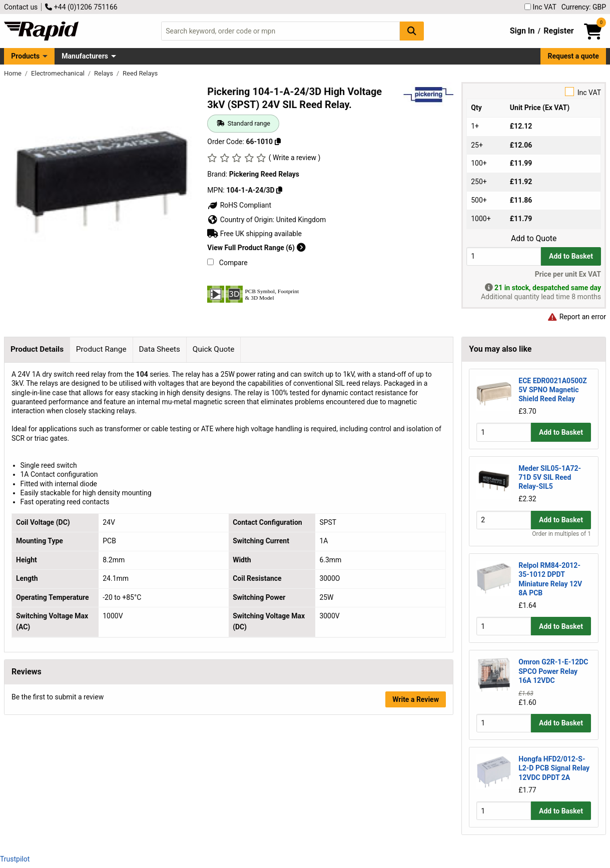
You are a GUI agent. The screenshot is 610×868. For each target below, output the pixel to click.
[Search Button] (412, 31)
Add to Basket (571, 256)
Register (558, 31)
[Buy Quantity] (504, 256)
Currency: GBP (584, 7)
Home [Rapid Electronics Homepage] (14, 73)
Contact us (21, 7)
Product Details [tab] (37, 349)
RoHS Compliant (239, 205)
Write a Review (416, 699)
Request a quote (573, 56)
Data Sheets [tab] (159, 349)
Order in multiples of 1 (561, 534)
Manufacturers (85, 56)
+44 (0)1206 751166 (81, 7)
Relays (104, 73)
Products (25, 56)
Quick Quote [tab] (214, 349)
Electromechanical (59, 73)
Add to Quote (534, 239)
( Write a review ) (295, 158)
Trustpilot (15, 859)
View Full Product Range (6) (256, 248)
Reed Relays (140, 73)
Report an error (576, 317)
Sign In (522, 31)
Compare (227, 263)
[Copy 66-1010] (278, 142)
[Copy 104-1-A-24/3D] (279, 190)
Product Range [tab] (101, 349)
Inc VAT (540, 7)
